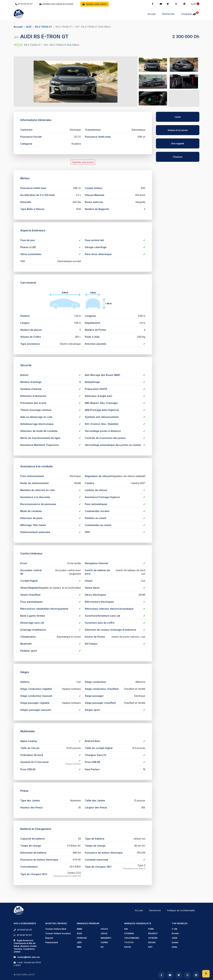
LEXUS (104, 933)
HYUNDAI (129, 933)
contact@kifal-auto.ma (28, 957)
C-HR (174, 929)
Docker (175, 933)
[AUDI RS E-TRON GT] (178, 132)
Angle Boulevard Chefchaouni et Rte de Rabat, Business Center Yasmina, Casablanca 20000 (25, 946)
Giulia (174, 947)
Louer (178, 117)
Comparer (189, 13)
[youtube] (161, 4)
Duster (175, 942)
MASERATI (106, 938)
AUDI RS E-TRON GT (41, 36)
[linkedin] (184, 4)
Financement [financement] (52, 942)
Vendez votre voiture (95, 4)
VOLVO (104, 929)
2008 (174, 938)
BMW (79, 929)
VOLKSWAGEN (132, 938)
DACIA (128, 947)
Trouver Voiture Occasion (58, 933)
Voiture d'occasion (178, 130)
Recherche (168, 14)
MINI (79, 947)
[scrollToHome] (206, 974)
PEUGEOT (153, 933)
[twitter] (168, 4)
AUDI (29, 27)
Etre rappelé (178, 143)
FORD (151, 929)
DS (102, 947)
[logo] (19, 910)
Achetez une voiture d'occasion (56, 4)
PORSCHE (82, 938)
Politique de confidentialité (181, 910)
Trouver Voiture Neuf (56, 929)
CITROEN (153, 938)
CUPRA (104, 942)
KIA (126, 929)
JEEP (79, 942)
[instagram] (176, 4)
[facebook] (153, 4)
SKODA (152, 942)
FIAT (150, 947)
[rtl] (194, 4)
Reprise (49, 938)
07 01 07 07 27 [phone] (24, 4)
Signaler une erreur (83, 162)
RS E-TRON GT (44, 27)
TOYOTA (129, 942)
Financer (178, 157)
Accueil (152, 14)
